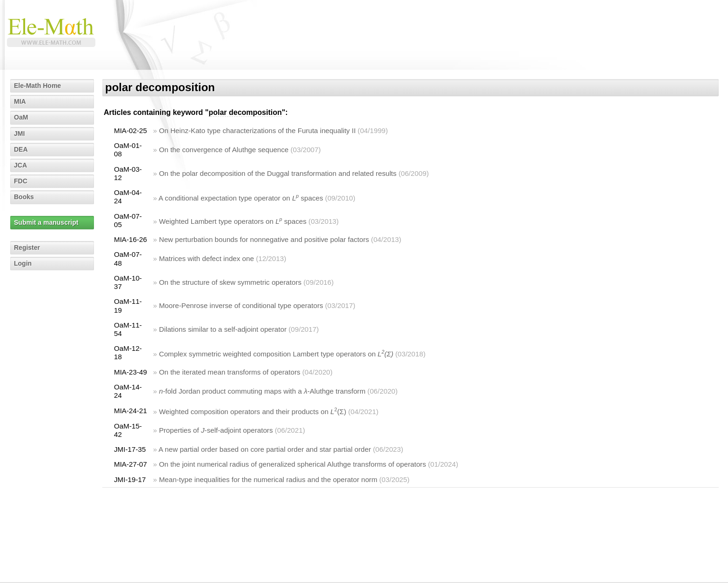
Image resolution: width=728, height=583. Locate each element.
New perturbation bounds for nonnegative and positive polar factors (264, 239)
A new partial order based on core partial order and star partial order (265, 449)
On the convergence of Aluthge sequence (224, 150)
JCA (20, 165)
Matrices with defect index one (207, 258)
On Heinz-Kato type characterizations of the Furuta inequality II (257, 131)
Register (27, 248)
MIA (20, 101)
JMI (19, 134)
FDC (21, 181)
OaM (21, 117)
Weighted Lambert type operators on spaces (233, 221)
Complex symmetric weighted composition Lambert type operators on (276, 354)
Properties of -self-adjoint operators (216, 430)
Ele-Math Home (37, 86)
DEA (21, 149)
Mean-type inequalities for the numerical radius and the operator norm (268, 479)
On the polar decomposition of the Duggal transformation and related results (278, 173)
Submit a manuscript (46, 222)
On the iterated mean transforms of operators (230, 372)
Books (24, 197)
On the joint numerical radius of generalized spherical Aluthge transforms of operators (293, 464)
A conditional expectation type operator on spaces (241, 198)
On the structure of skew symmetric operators (230, 282)
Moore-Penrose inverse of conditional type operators (241, 305)
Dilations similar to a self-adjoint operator (223, 329)
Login (23, 263)
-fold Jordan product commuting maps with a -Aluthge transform (262, 391)
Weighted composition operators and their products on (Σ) (253, 412)
